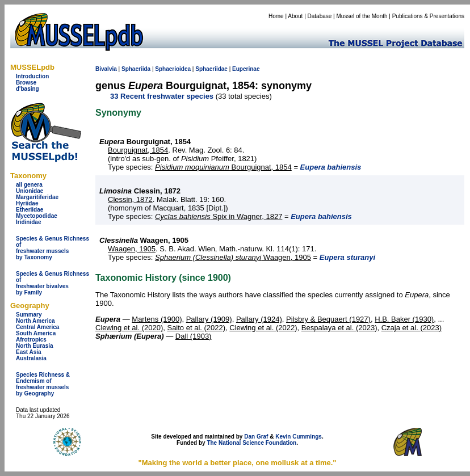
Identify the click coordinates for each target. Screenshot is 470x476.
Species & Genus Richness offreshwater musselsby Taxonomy (53, 248)
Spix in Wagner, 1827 (219, 216)
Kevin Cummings (299, 437)
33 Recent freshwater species (162, 96)
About (295, 16)
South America (36, 333)
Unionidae (30, 191)
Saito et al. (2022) (196, 328)
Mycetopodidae (37, 216)
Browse (26, 83)
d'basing (28, 89)
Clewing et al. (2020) (129, 328)
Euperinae (246, 69)
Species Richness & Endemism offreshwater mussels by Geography (43, 384)
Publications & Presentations (428, 16)
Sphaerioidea (173, 69)
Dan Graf (256, 437)
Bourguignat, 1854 (138, 150)
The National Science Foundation (251, 443)
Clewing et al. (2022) (263, 328)
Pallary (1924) (259, 319)
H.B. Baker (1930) (404, 319)
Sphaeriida (136, 69)
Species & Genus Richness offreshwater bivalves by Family (53, 283)
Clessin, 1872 (130, 199)
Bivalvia (106, 69)
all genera (29, 185)
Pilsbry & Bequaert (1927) (328, 319)
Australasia (31, 358)
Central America (37, 327)
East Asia (29, 352)
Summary (29, 315)
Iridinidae (28, 222)
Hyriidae (27, 203)
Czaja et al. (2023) (412, 328)
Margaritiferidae (37, 197)
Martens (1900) (157, 319)
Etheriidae (30, 210)
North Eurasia (35, 346)
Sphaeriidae (211, 69)
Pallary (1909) (209, 319)
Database (320, 16)
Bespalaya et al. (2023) (339, 328)
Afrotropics (31, 340)
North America (35, 321)
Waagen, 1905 (132, 249)
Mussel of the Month (362, 16)
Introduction (32, 76)
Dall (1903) (194, 336)
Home (276, 16)
